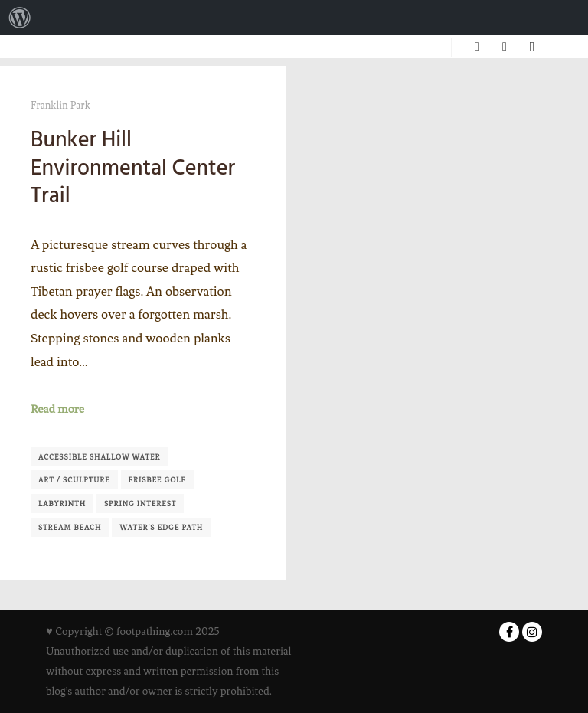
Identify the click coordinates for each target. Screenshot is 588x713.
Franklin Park (60, 105)
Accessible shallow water (99, 457)
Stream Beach (70, 527)
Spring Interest (140, 504)
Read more (57, 409)
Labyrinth (62, 504)
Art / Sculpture (74, 480)
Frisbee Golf (157, 480)
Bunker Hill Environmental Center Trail (133, 167)
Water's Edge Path (161, 527)
